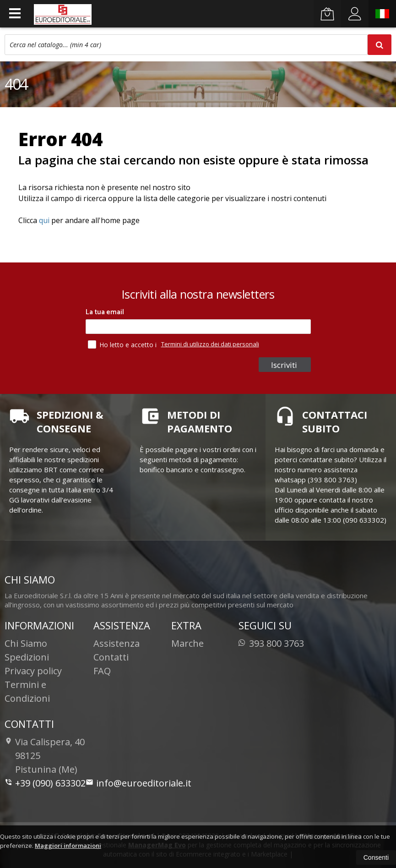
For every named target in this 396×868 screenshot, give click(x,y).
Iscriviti (284, 365)
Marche (187, 643)
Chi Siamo (26, 643)
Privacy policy (33, 671)
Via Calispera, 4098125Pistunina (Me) (45, 756)
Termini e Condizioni (27, 691)
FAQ (102, 671)
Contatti (111, 657)
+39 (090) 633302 (45, 783)
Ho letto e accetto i (123, 344)
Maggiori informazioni (68, 846)
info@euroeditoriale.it (138, 783)
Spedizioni (27, 657)
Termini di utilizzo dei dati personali (210, 344)
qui (44, 220)
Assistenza (117, 643)
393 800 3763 (271, 643)
